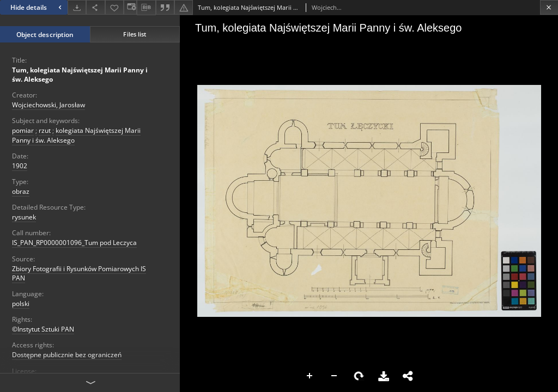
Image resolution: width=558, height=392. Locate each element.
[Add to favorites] (114, 7)
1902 (20, 166)
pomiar (23, 130)
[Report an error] (184, 7)
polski (21, 304)
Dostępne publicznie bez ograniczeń (67, 355)
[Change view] (130, 7)
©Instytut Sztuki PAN (43, 329)
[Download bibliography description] (146, 8)
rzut (45, 130)
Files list (135, 34)
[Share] (95, 7)
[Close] (549, 7)
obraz (21, 191)
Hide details (37, 7)
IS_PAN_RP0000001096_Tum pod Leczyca (74, 243)
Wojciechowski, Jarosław (48, 105)
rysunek (24, 217)
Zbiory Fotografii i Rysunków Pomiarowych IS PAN (79, 273)
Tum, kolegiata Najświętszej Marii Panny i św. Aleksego (80, 75)
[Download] (77, 7)
